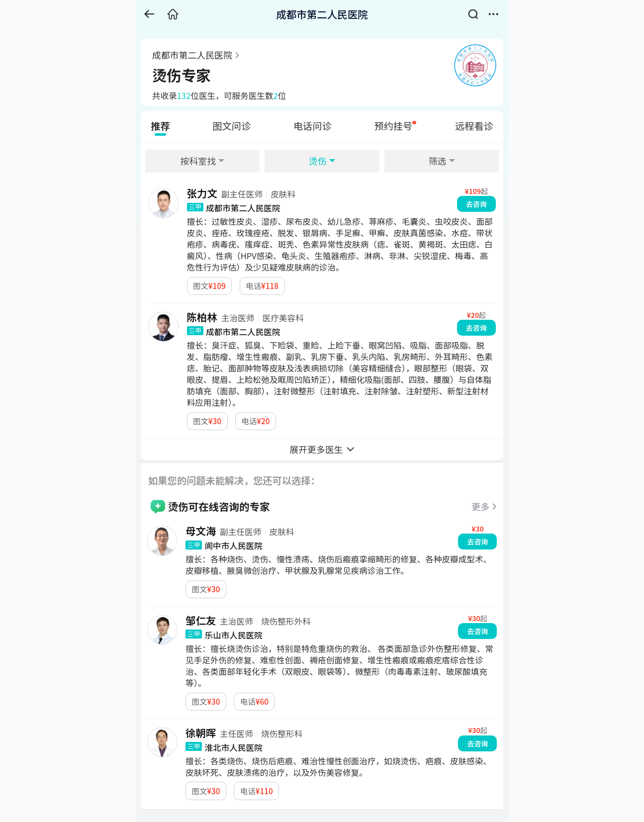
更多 (480, 506)
